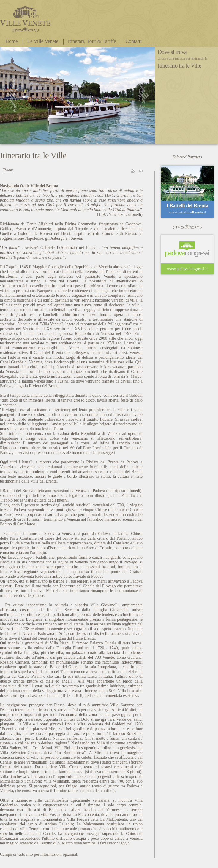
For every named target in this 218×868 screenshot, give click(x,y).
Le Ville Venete (43, 41)
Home (12, 41)
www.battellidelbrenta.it (187, 212)
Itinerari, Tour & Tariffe (92, 41)
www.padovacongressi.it (187, 269)
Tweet (8, 170)
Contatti (134, 41)
